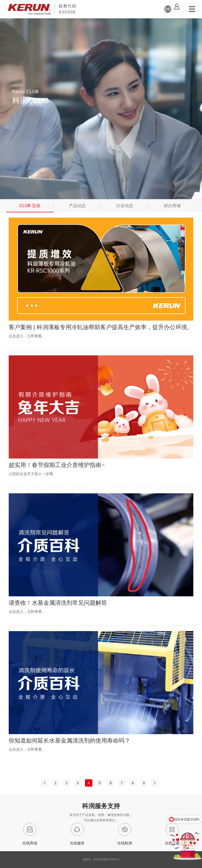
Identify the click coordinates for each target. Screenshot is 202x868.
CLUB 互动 (30, 206)
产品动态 (77, 206)
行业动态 (125, 206)
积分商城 (172, 206)
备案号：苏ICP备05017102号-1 (101, 859)
